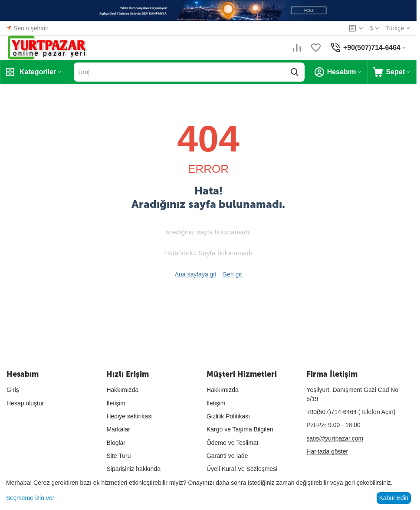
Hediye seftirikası (130, 416)
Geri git (232, 274)
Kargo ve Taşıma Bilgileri (240, 429)
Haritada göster (327, 451)
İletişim (116, 403)
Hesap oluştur (25, 403)
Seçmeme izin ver (30, 498)
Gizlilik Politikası (228, 416)
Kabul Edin (394, 498)
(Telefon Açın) (351, 412)
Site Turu (118, 456)
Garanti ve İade (227, 456)
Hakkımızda (122, 390)
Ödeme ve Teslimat (233, 443)
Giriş (13, 390)
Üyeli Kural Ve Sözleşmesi (242, 469)
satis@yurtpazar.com (335, 438)
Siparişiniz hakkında (133, 469)
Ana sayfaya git (196, 274)
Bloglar (116, 443)
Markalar (118, 429)
